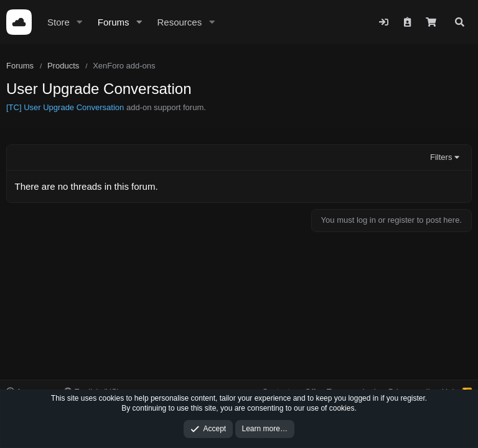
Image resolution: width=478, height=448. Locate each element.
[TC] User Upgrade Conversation (65, 107)
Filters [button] (441, 157)
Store (59, 22)
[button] (80, 22)
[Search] (460, 22)
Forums (114, 22)
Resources (179, 22)
